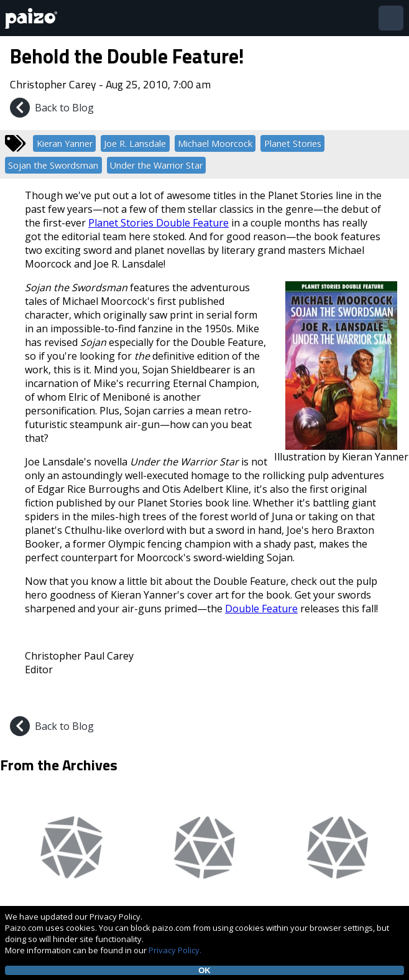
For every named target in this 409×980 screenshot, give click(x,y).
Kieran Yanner (65, 143)
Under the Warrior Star (156, 165)
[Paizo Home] (34, 18)
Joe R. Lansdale (135, 143)
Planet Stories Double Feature (159, 223)
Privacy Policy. (175, 950)
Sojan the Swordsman (53, 165)
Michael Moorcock (215, 143)
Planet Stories (293, 143)
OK (204, 970)
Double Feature (261, 609)
